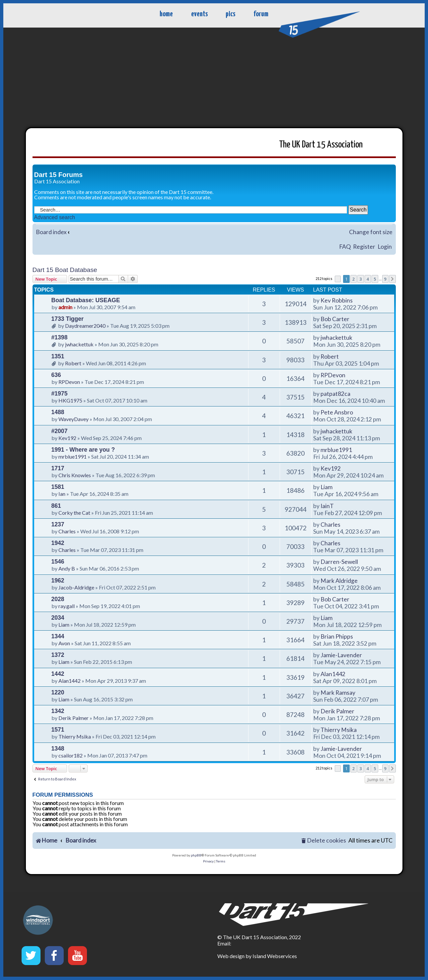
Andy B (67, 568)
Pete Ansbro (337, 412)
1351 (58, 356)
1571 (58, 730)
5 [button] (375, 279)
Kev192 (67, 438)
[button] (338, 279)
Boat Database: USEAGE (86, 300)
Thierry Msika (75, 736)
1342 (58, 711)
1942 (58, 543)
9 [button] (385, 279)
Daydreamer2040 (85, 326)
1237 (58, 524)
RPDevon (69, 382)
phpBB (196, 855)
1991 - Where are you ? (83, 450)
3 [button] (360, 279)
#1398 (60, 337)
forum (261, 14)
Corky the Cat (74, 513)
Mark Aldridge (339, 581)
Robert (73, 363)
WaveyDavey (73, 419)
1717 (58, 468)
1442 (58, 674)
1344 (58, 636)
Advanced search (55, 217)
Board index (51, 232)
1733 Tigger (68, 319)
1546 (58, 562)
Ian (62, 494)
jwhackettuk (79, 344)
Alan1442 (70, 681)
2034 (58, 618)
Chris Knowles (75, 475)
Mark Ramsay (338, 693)
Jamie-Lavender (341, 655)
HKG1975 (70, 400)
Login (385, 247)
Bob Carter (335, 319)
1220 (58, 692)
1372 (58, 655)
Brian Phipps (337, 636)
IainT (327, 506)
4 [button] (368, 279)
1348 (58, 749)
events (199, 14)
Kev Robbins (337, 300)
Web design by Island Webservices (257, 956)
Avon (64, 643)
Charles (67, 531)
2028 (58, 599)
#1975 (60, 394)
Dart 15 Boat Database (65, 270)
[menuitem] (323, 841)
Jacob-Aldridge (76, 587)
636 (56, 375)
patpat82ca (335, 394)
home (166, 14)
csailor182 (71, 755)
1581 (58, 487)
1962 (58, 580)
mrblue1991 (72, 456)
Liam (326, 487)
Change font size (371, 232)
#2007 (60, 431)
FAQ (345, 247)
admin (65, 307)
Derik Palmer (73, 718)
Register (364, 247)
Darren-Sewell (339, 562)
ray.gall (67, 606)
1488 (58, 412)
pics (230, 14)
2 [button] (354, 279)
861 (56, 506)
